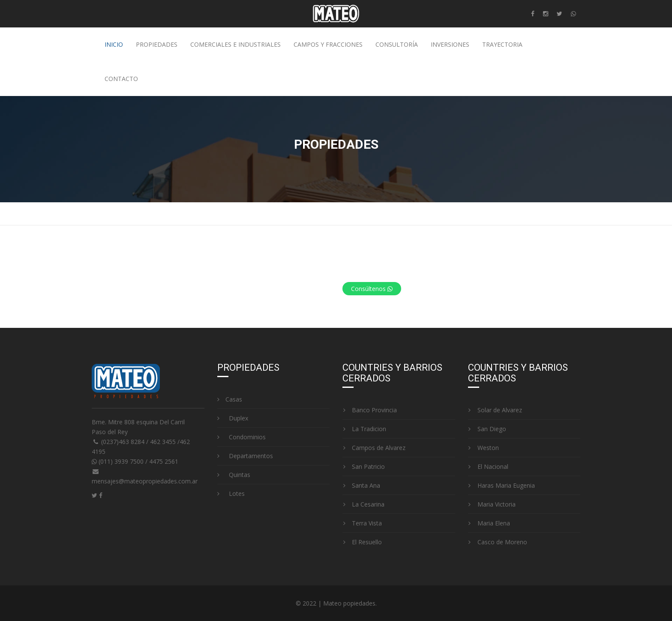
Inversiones (450, 44)
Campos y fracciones (328, 44)
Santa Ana (361, 485)
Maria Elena (489, 523)
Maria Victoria (492, 504)
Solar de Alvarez (495, 410)
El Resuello (362, 542)
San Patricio (364, 466)
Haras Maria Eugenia (501, 485)
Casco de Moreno (498, 542)
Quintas (234, 475)
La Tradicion (364, 429)
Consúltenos (372, 289)
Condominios (241, 437)
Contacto (121, 79)
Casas (230, 399)
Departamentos (245, 456)
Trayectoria (502, 44)
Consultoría (397, 44)
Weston (483, 448)
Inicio (114, 44)
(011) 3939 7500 (118, 461)
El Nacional (488, 466)
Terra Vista (362, 523)
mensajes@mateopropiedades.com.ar (145, 481)
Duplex (233, 418)
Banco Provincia (370, 410)
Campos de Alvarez (374, 448)
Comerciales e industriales (235, 44)
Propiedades (157, 44)
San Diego (487, 429)
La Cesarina (363, 504)
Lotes (231, 493)
